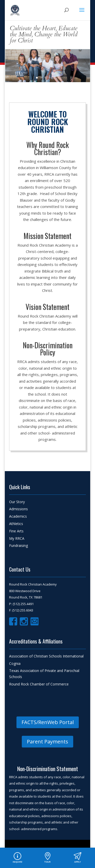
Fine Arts (16, 531)
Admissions (18, 509)
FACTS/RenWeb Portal (48, 722)
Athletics (16, 524)
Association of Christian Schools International (46, 656)
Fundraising (18, 545)
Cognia (15, 663)
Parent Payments (48, 742)
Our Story (17, 502)
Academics (18, 516)
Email (34, 621)
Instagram (24, 621)
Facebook (13, 621)
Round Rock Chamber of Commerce (39, 684)
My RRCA (17, 538)
